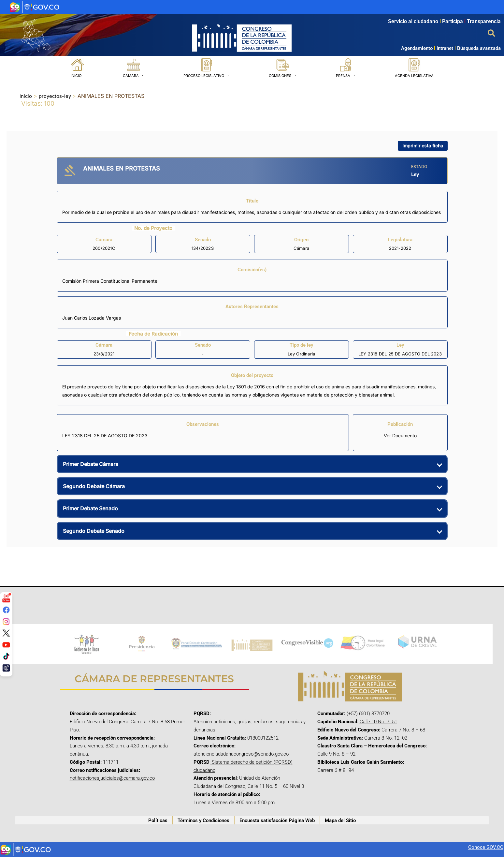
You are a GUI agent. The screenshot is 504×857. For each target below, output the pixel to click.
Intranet (443, 48)
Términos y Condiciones (203, 820)
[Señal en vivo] (6, 598)
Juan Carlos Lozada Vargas (92, 318)
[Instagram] (6, 621)
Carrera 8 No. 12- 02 (386, 738)
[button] (492, 34)
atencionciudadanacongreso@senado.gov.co (241, 754)
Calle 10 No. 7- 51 (378, 722)
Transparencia (484, 21)
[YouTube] (6, 645)
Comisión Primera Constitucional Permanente (110, 281)
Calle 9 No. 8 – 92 (336, 754)
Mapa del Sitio (340, 820)
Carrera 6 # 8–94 (336, 770)
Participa (454, 21)
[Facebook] (6, 610)
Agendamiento (417, 48)
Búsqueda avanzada (479, 48)
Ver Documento (400, 436)
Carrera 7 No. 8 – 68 (403, 730)
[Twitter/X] (6, 633)
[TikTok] (6, 656)
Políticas (158, 820)
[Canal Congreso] (6, 668)
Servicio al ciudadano (413, 21)
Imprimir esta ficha (423, 146)
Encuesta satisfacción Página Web (277, 820)
